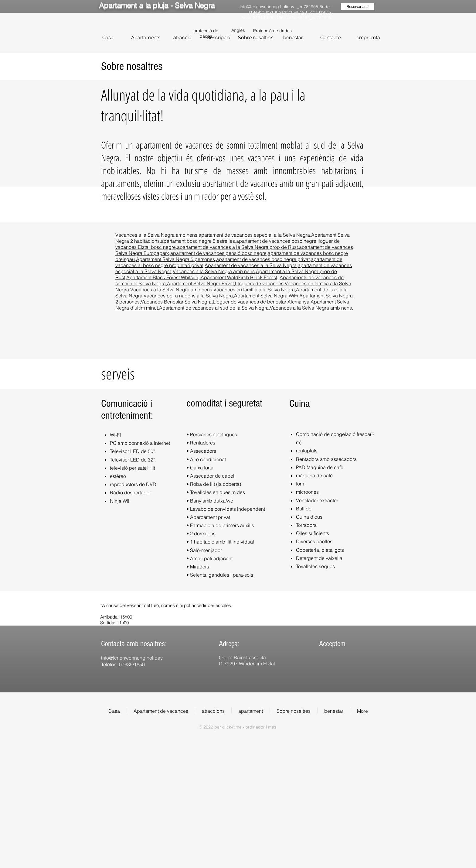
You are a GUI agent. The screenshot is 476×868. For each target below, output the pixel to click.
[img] (323, 668)
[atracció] (182, 38)
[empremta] (368, 38)
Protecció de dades (272, 31)
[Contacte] (330, 38)
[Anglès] (238, 31)
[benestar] (293, 38)
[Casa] (108, 38)
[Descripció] (218, 38)
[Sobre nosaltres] (256, 38)
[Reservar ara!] (358, 7)
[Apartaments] (146, 38)
